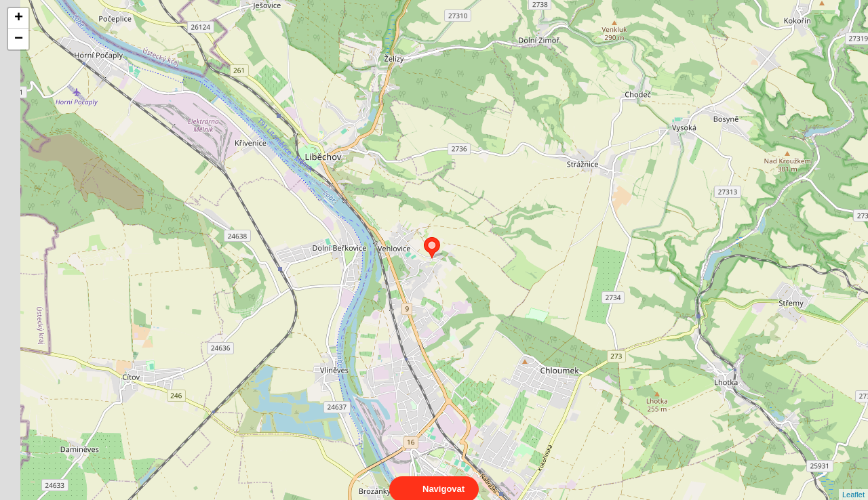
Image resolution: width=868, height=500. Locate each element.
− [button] (19, 39)
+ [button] (19, 18)
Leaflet (853, 482)
